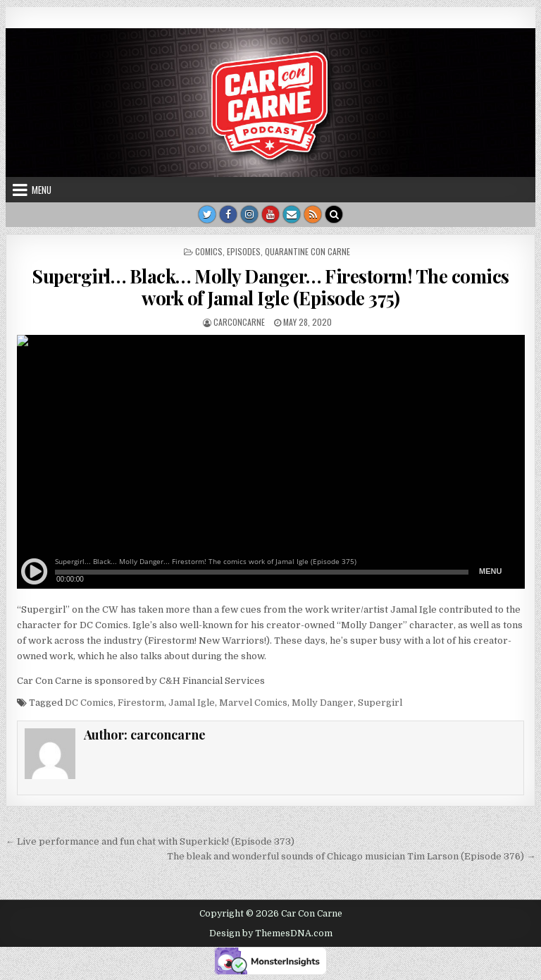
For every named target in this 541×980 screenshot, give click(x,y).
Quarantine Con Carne (307, 251)
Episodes (244, 251)
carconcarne (239, 322)
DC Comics (89, 703)
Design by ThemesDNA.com (271, 933)
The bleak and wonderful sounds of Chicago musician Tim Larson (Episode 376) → (351, 856)
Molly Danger (323, 703)
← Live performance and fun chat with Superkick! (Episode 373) (150, 841)
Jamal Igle (192, 703)
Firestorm (141, 703)
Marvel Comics (253, 703)
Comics (209, 251)
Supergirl (380, 703)
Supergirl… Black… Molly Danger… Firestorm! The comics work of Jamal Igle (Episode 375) (270, 287)
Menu (42, 190)
